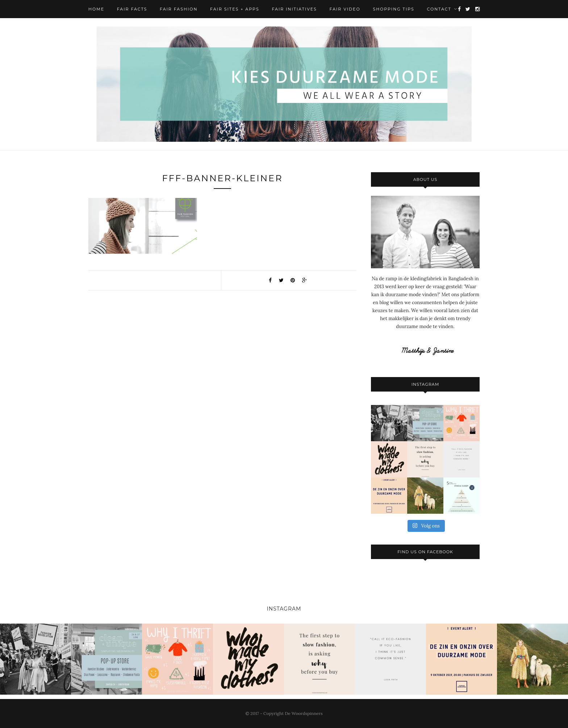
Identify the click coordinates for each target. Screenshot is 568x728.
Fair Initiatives (294, 9)
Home (96, 9)
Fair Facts (132, 9)
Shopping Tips (393, 9)
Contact (439, 9)
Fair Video (345, 9)
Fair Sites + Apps (235, 9)
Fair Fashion (179, 9)
